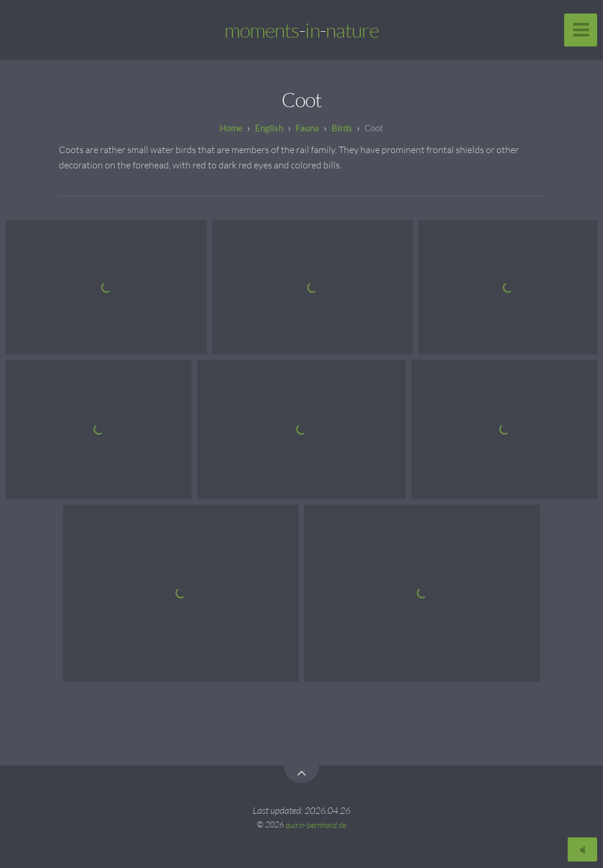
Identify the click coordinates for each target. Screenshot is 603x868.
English (269, 128)
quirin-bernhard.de (316, 824)
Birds (342, 128)
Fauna (307, 128)
